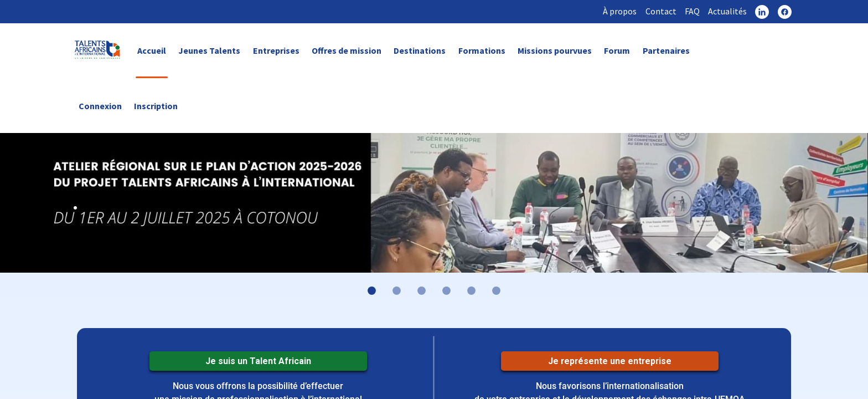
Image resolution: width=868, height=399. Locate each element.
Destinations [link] (420, 51)
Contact (659, 11)
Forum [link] (617, 51)
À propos (618, 11)
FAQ (691, 11)
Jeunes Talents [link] (209, 51)
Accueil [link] (152, 51)
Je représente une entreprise (610, 362)
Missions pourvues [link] (555, 51)
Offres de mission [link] (347, 51)
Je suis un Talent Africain (258, 362)
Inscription (156, 106)
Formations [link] (482, 51)
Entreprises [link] (276, 51)
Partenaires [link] (666, 51)
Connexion (100, 106)
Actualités (726, 11)
